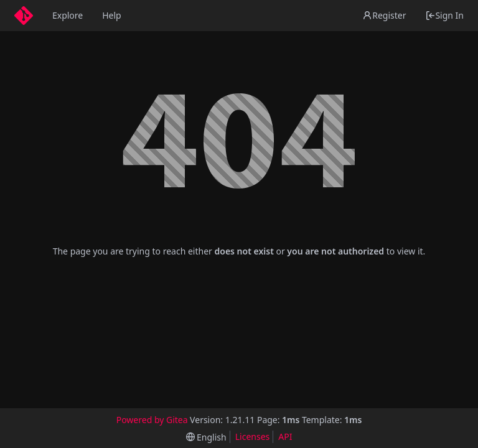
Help (112, 15)
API (285, 436)
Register (384, 15)
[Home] (24, 16)
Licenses (253, 436)
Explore (68, 15)
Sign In (444, 15)
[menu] (206, 437)
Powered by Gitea (152, 420)
